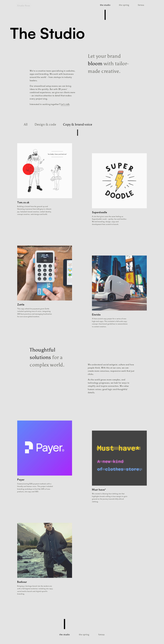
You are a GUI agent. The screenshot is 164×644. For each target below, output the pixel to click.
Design (45, 124)
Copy (78, 124)
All (26, 124)
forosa (141, 5)
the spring (124, 5)
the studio (105, 5)
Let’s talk (65, 104)
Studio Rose (24, 6)
